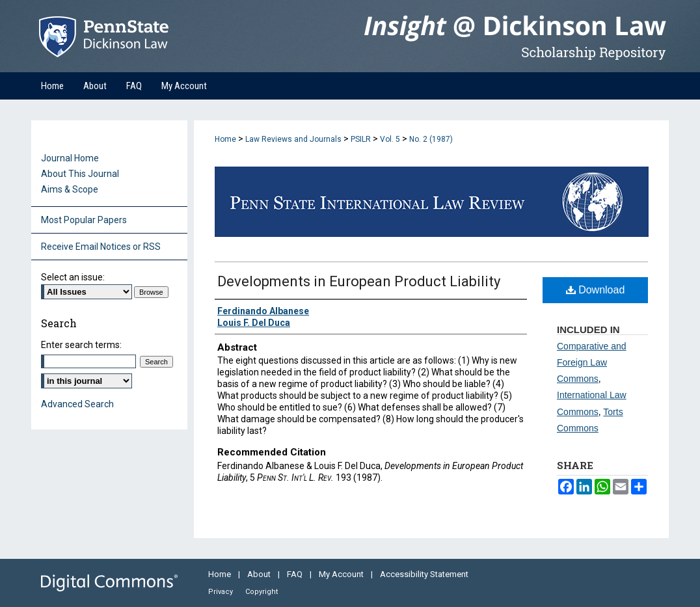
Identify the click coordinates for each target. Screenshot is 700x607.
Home (225, 139)
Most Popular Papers (84, 220)
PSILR (361, 139)
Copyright (262, 592)
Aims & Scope (70, 189)
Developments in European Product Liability (359, 281)
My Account (342, 574)
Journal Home (70, 158)
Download (596, 290)
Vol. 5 (390, 139)
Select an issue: (73, 277)
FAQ (296, 574)
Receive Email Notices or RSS (101, 247)
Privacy (222, 592)
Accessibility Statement (424, 574)
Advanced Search (77, 404)
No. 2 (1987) (431, 139)
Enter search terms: (81, 345)
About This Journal (80, 174)
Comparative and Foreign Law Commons (592, 362)
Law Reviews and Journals (293, 139)
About (260, 574)
